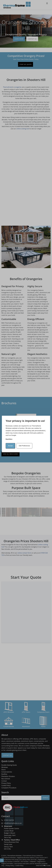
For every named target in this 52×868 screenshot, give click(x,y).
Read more (9, 439)
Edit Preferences (24, 446)
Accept (10, 446)
